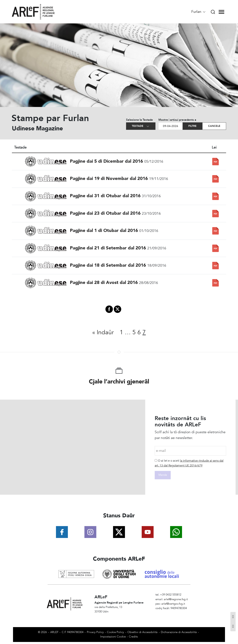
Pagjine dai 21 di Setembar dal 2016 (108, 248)
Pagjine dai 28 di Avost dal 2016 (104, 283)
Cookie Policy (115, 632)
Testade (141, 126)
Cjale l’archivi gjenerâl (119, 382)
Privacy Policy (95, 632)
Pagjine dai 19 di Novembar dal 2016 (109, 179)
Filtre (192, 126)
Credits (133, 637)
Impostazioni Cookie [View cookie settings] (113, 637)
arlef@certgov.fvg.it (173, 604)
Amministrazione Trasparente (173, 613)
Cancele (214, 126)
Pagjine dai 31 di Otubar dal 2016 (105, 196)
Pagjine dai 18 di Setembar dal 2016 (108, 265)
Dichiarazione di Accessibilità (179, 632)
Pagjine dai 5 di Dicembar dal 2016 (106, 161)
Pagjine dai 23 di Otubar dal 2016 (105, 213)
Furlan (199, 12)
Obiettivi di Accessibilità (142, 632)
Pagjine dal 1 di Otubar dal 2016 (104, 231)
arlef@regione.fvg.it (176, 599)
